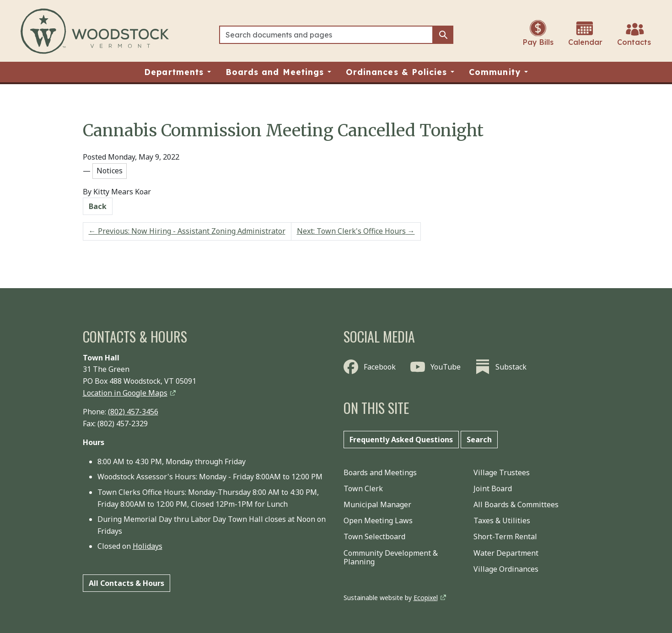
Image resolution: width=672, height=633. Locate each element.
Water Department (506, 553)
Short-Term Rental (505, 536)
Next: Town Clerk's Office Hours (356, 231)
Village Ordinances (506, 569)
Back (98, 206)
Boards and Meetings (380, 472)
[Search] (326, 35)
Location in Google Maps (125, 393)
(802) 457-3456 (133, 412)
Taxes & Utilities (502, 520)
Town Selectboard (374, 536)
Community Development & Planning (391, 557)
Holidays (148, 546)
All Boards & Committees (516, 504)
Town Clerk (363, 488)
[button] (177, 72)
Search (479, 440)
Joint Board (493, 488)
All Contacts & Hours (126, 583)
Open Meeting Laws (378, 520)
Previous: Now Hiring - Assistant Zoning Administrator (187, 231)
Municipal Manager (377, 504)
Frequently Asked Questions (401, 440)
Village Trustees (502, 472)
